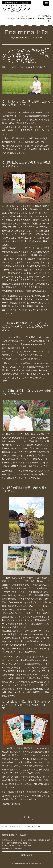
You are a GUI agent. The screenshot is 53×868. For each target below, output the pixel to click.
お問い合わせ (27, 855)
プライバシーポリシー (31, 827)
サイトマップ (15, 827)
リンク (4, 827)
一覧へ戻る (27, 817)
